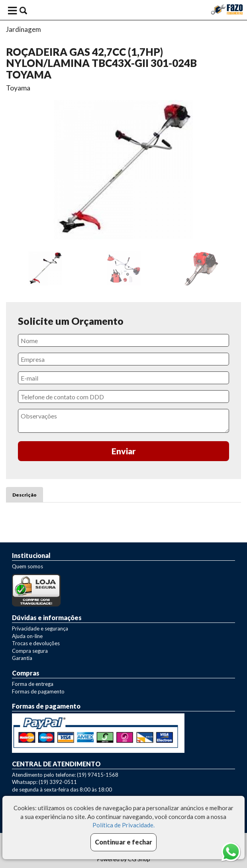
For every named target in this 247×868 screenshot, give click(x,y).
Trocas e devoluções (36, 643)
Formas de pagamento (38, 691)
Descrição (25, 495)
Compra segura (30, 651)
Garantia (22, 658)
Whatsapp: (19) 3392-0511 (44, 782)
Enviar (124, 451)
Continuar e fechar (123, 842)
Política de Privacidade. (123, 825)
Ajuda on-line (27, 636)
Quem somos (27, 566)
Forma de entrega (33, 684)
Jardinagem (24, 29)
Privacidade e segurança (40, 628)
